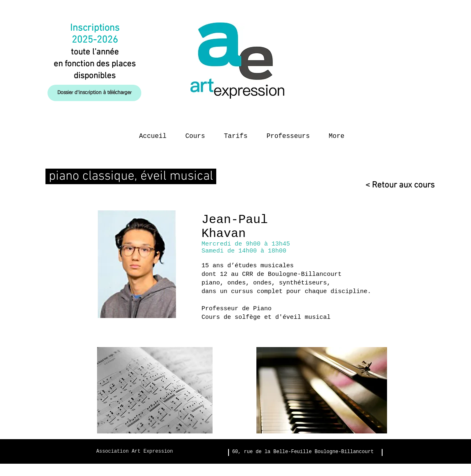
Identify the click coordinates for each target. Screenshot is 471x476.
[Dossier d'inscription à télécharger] (94, 93)
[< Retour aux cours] (396, 185)
